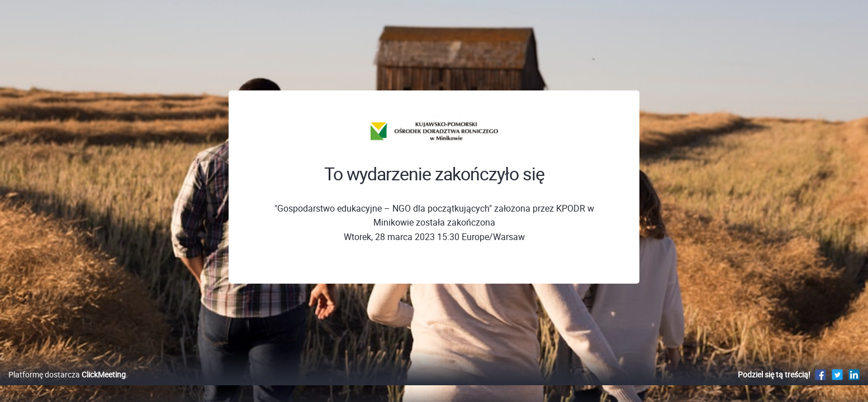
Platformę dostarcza (67, 386)
